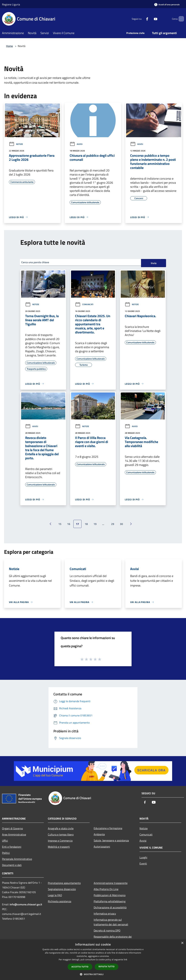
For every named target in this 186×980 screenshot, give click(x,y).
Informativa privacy (105, 914)
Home (9, 46)
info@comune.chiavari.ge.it (26, 904)
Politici (6, 853)
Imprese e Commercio (60, 841)
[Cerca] (180, 19)
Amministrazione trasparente (111, 883)
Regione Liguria (11, 4)
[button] (93, 974)
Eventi (143, 863)
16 (69, 524)
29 (113, 524)
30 (121, 524)
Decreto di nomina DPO (107, 930)
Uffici (5, 841)
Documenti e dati (12, 865)
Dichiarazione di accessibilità (110, 907)
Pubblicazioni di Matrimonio (110, 895)
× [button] (182, 943)
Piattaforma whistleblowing (110, 901)
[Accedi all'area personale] (167, 4)
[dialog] (93, 960)
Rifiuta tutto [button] (107, 967)
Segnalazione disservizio (62, 889)
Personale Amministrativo (17, 859)
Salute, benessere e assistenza (111, 840)
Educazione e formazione (108, 828)
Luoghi (143, 857)
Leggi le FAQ (55, 895)
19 (95, 524)
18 (86, 524)
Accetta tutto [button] (80, 967)
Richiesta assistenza (60, 901)
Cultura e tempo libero (61, 834)
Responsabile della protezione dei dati (113, 939)
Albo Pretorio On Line (106, 889)
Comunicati (84, 304)
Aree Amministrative (14, 834)
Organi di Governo (12, 828)
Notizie (16, 144)
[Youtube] (150, 19)
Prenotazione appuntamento (64, 883)
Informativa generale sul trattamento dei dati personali (111, 922)
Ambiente (99, 834)
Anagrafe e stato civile (61, 828)
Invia (154, 263)
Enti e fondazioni (12, 847)
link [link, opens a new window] (126, 960)
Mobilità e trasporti (59, 847)
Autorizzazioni (102, 847)
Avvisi (76, 144)
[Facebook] (141, 19)
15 (60, 524)
